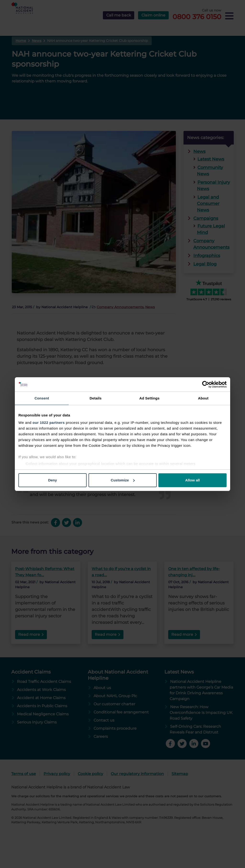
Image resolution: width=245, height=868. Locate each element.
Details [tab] (96, 398)
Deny (53, 480)
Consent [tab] (42, 398)
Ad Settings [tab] (149, 398)
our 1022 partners (49, 423)
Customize (123, 480)
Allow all (192, 480)
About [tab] (203, 398)
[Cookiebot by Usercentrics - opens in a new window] (206, 384)
